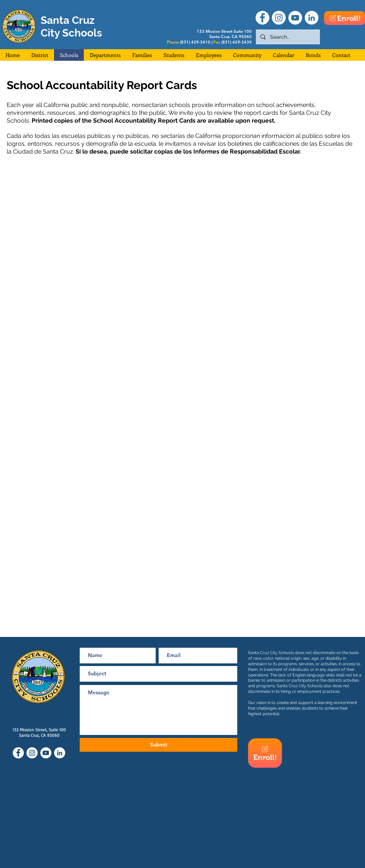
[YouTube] (295, 18)
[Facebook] (262, 18)
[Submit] (158, 745)
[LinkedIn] (312, 18)
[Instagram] (279, 18)
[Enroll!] (345, 18)
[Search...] (287, 37)
